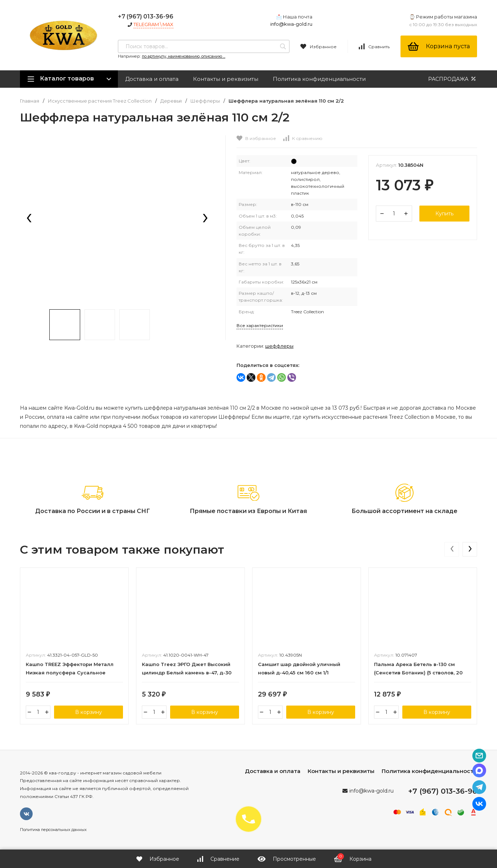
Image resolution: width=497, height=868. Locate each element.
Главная (30, 101)
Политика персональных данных (53, 830)
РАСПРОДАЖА (453, 79)
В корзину (89, 712)
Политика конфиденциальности (319, 79)
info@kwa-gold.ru (291, 24)
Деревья (171, 101)
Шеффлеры (205, 101)
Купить (444, 214)
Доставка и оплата (152, 79)
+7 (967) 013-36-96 (146, 16)
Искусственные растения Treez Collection (100, 101)
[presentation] (29, 219)
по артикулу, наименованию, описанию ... (184, 56)
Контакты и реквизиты (226, 79)
